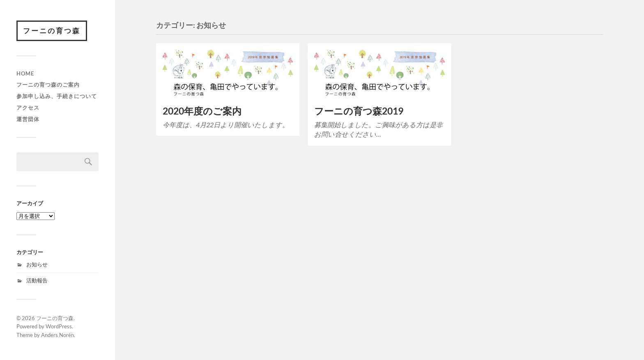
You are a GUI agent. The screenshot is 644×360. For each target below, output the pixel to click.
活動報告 (37, 280)
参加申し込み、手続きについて (57, 96)
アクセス (28, 108)
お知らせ (37, 264)
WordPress (59, 326)
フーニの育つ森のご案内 (48, 85)
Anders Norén (57, 335)
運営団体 (28, 119)
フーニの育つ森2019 (359, 111)
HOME (25, 73)
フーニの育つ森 (52, 31)
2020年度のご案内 (202, 111)
